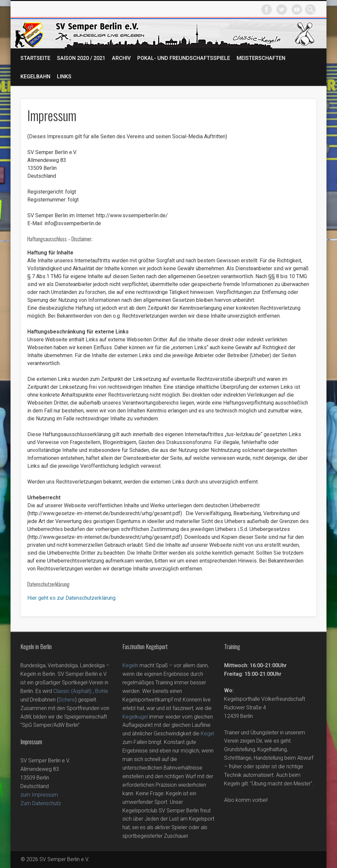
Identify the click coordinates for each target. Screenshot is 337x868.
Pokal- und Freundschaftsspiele (184, 58)
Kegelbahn (35, 77)
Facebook (267, 10)
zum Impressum (39, 795)
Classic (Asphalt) (72, 691)
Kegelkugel (135, 717)
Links (64, 77)
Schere (67, 700)
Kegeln (130, 665)
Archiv (121, 58)
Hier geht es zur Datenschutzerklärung (71, 598)
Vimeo (297, 10)
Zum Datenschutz (41, 803)
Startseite (35, 58)
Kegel (207, 734)
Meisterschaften (261, 58)
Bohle (102, 691)
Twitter (282, 10)
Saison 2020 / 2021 (81, 58)
